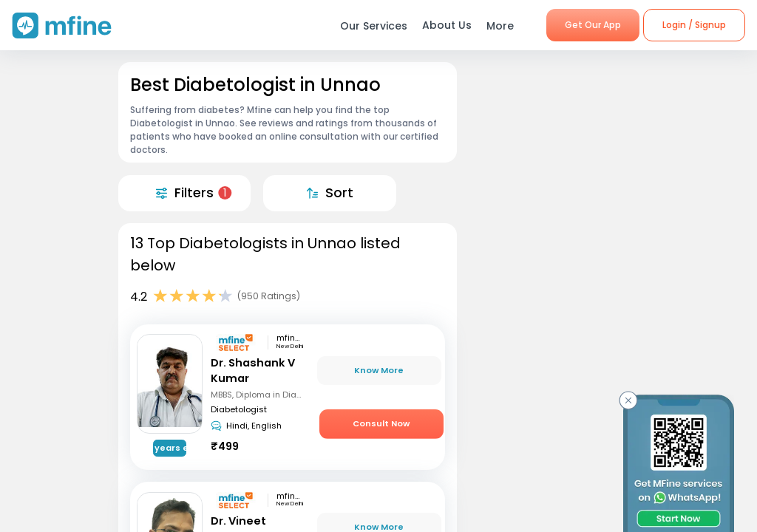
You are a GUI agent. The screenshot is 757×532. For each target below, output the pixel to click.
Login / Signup (694, 25)
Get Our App (593, 25)
